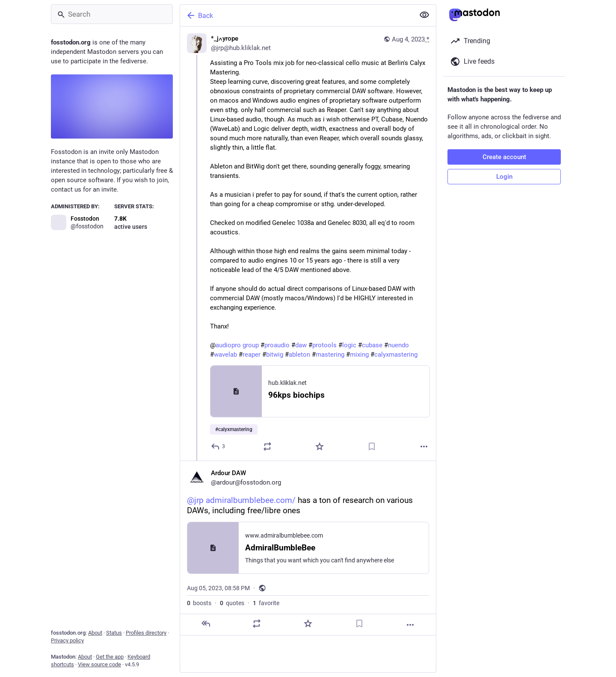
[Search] (112, 14)
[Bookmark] (372, 446)
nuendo (398, 345)
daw (301, 345)
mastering (330, 355)
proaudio (277, 345)
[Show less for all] (424, 15)
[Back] (296, 15)
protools (324, 345)
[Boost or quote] (267, 446)
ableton (299, 355)
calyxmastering (396, 355)
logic (349, 345)
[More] (424, 446)
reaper (252, 355)
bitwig (275, 355)
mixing (359, 355)
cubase (372, 345)
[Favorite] (320, 446)
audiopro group (237, 345)
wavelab (225, 355)
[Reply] (218, 446)
